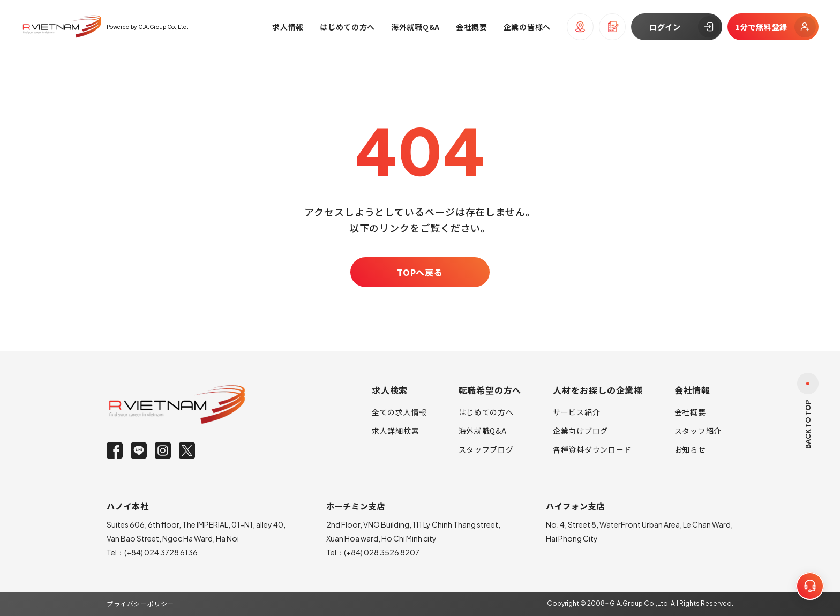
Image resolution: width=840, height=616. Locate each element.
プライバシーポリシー (140, 603)
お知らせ (690, 449)
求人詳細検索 (395, 431)
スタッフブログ (486, 449)
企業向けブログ (580, 431)
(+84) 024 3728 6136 (161, 552)
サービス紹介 (576, 412)
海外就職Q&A (483, 431)
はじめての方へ (486, 412)
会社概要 (690, 412)
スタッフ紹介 (698, 431)
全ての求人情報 (399, 412)
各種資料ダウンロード (592, 449)
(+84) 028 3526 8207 (382, 552)
